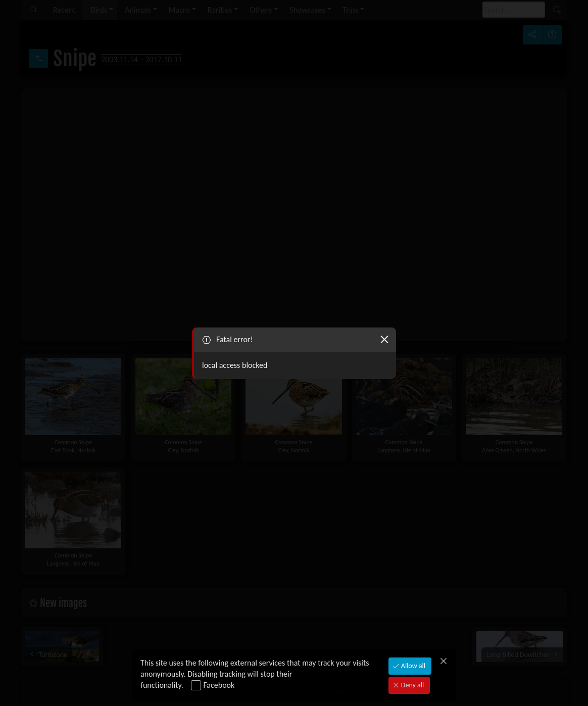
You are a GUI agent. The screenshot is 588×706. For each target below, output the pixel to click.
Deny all (412, 685)
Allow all (412, 666)
